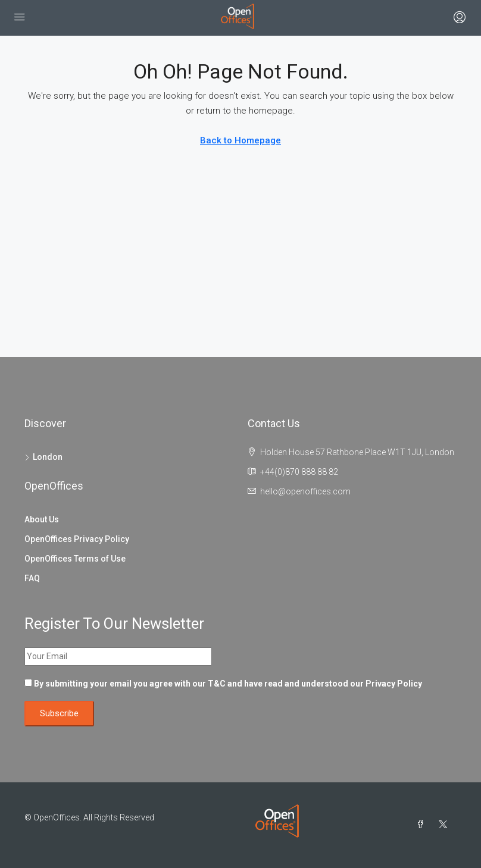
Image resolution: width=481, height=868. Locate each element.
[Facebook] (423, 825)
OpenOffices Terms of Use (75, 559)
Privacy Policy (394, 684)
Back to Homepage (240, 140)
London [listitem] (43, 457)
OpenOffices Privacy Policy (77, 539)
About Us (42, 519)
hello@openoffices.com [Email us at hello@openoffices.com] (305, 491)
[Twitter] (445, 825)
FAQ (32, 578)
